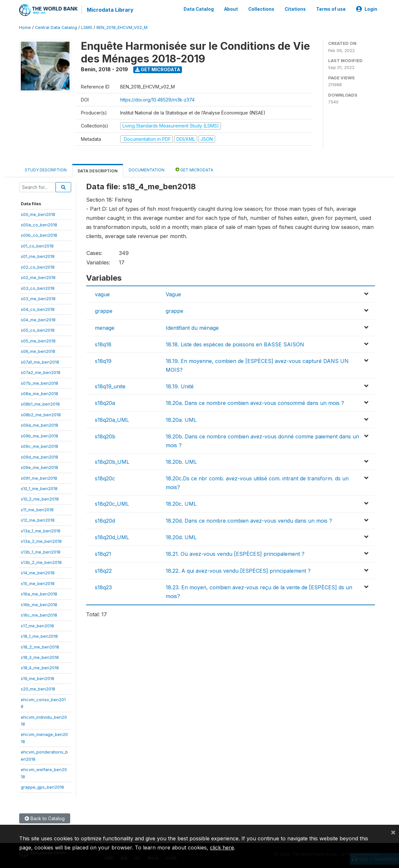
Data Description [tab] (98, 171)
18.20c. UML (181, 504)
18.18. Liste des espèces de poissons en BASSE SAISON (235, 344)
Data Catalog (199, 9)
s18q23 (103, 587)
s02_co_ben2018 (38, 267)
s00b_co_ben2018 (39, 235)
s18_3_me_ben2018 (40, 657)
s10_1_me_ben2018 (39, 488)
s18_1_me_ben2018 (39, 636)
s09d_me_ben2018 (39, 457)
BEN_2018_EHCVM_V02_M (122, 27)
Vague (173, 294)
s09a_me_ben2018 (39, 425)
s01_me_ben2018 (38, 256)
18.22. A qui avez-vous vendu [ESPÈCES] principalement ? (238, 571)
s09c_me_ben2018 (39, 446)
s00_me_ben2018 (38, 214)
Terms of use (331, 9)
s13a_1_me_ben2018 (41, 531)
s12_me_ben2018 (38, 520)
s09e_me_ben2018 (39, 467)
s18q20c (105, 478)
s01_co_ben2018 (37, 246)
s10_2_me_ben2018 (40, 499)
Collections (261, 9)
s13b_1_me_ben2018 (41, 552)
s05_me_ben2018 (38, 341)
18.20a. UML (181, 420)
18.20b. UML (181, 462)
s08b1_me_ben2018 (40, 404)
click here (222, 848)
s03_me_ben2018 (38, 299)
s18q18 (103, 344)
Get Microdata (158, 69)
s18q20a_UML (112, 420)
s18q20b (105, 436)
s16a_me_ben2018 (39, 594)
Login (367, 9)
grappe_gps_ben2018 (42, 787)
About (231, 9)
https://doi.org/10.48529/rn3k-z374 (157, 100)
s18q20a (105, 403)
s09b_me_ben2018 (39, 436)
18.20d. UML (181, 537)
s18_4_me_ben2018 (40, 668)
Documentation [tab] (147, 170)
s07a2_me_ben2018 (41, 372)
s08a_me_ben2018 (39, 394)
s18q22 (103, 571)
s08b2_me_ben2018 (41, 415)
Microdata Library (110, 10)
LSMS (87, 27)
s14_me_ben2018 (38, 573)
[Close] (393, 832)
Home (25, 27)
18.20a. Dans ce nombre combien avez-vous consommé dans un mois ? (255, 403)
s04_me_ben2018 (38, 320)
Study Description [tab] (46, 170)
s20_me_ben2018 (38, 689)
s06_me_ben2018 (38, 351)
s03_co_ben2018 (38, 288)
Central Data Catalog (56, 27)
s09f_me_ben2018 (39, 478)
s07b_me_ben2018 (39, 383)
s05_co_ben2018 (38, 330)
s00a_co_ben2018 (39, 225)
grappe (104, 311)
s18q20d (105, 521)
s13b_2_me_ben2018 (41, 562)
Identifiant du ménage (192, 328)
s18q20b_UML (112, 462)
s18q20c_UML (112, 504)
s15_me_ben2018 (38, 583)
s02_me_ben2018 (38, 277)
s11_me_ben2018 (37, 510)
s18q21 (103, 554)
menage (105, 328)
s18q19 (103, 361)
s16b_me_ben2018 (39, 605)
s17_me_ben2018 (37, 626)
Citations (295, 9)
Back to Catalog (45, 818)
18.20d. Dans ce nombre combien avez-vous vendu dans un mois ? (249, 521)
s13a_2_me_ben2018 (41, 541)
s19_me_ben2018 (38, 678)
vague (102, 294)
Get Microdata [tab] (194, 170)
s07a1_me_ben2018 (40, 362)
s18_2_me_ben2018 (40, 647)
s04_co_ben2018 (38, 309)
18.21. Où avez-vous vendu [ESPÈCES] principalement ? (235, 554)
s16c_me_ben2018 (39, 615)
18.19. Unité (180, 386)
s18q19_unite (110, 386)
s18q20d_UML (112, 537)
